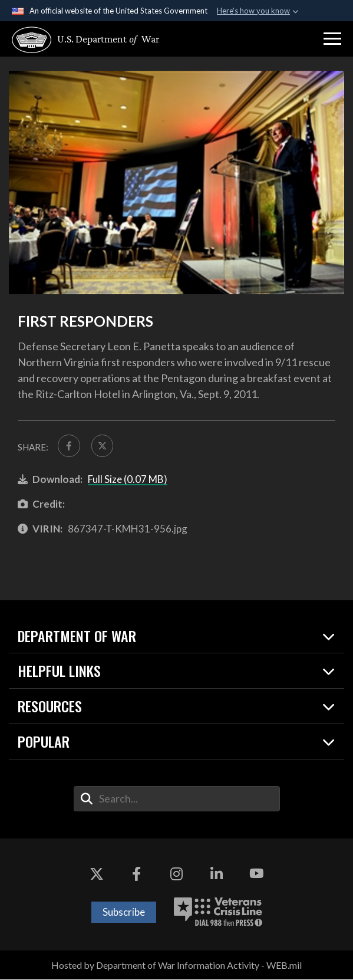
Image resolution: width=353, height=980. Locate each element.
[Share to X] (103, 446)
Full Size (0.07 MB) (128, 479)
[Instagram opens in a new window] (177, 874)
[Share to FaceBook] (69, 446)
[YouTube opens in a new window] (256, 874)
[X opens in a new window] (97, 874)
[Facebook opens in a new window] (137, 874)
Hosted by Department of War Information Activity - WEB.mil (176, 966)
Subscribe (124, 912)
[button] (332, 39)
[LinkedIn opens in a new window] (216, 874)
